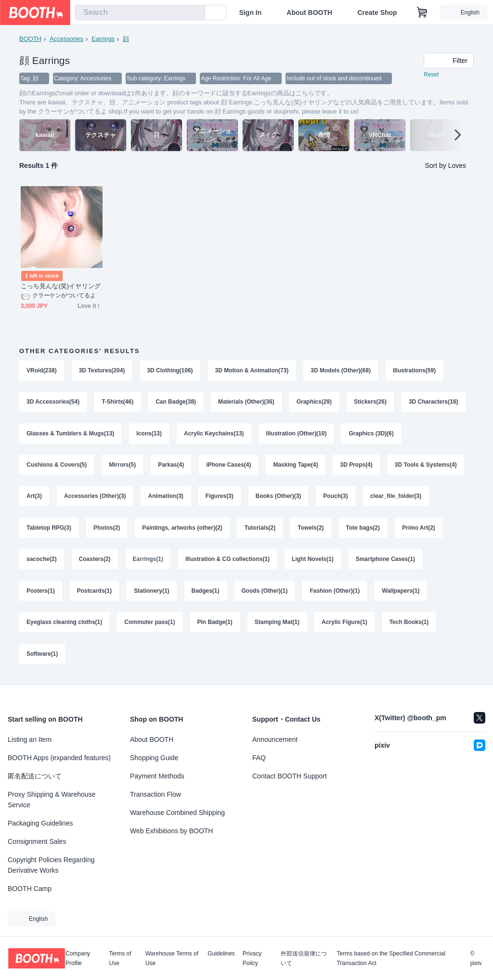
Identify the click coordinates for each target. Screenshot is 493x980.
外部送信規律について (304, 958)
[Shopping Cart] (422, 13)
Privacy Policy (252, 958)
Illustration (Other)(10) (297, 434)
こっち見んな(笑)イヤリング (61, 286)
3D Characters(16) (434, 403)
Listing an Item (30, 739)
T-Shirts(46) (117, 403)
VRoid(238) (42, 371)
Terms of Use (120, 958)
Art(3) (34, 498)
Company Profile (78, 958)
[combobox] (140, 13)
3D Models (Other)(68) (341, 371)
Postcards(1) (95, 593)
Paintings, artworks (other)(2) (182, 530)
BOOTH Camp (30, 889)
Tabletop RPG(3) (49, 530)
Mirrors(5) (122, 466)
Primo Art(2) (419, 530)
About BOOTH (309, 13)
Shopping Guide (154, 758)
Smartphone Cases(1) (385, 561)
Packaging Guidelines (40, 823)
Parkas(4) (171, 466)
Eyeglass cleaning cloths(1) (64, 625)
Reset (431, 75)
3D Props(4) (357, 466)
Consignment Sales (37, 841)
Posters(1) (41, 593)
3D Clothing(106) (170, 371)
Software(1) (42, 657)
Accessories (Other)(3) (95, 498)
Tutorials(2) (260, 530)
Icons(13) (149, 434)
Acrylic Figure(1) (344, 625)
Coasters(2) (95, 561)
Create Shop (377, 13)
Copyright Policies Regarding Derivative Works (51, 865)
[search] (195, 13)
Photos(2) (107, 530)
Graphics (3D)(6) (371, 434)
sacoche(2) (42, 561)
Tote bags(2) (363, 530)
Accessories (66, 39)
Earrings (103, 39)
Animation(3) (166, 498)
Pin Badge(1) (215, 625)
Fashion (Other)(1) (335, 593)
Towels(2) (311, 530)
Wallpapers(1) (401, 593)
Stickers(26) (370, 403)
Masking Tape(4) (296, 466)
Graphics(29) (314, 403)
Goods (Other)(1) (265, 593)
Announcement (275, 739)
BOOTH (30, 39)
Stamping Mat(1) (277, 625)
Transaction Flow (156, 794)
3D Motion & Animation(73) (252, 371)
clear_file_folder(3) (396, 498)
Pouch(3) (336, 498)
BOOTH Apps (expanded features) (59, 758)
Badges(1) (206, 593)
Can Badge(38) (176, 403)
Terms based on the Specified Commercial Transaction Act (391, 958)
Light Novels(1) (313, 561)
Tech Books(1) (409, 625)
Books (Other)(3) (279, 498)
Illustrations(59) (414, 371)
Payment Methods (157, 776)
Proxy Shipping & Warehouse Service (52, 800)
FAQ (259, 758)
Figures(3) (220, 498)
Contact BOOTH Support (290, 776)
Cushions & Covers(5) (57, 466)
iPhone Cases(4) (228, 466)
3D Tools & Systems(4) (426, 466)
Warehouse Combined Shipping (177, 813)
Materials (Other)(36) (246, 403)
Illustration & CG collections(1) (227, 561)
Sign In (251, 13)
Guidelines (221, 954)
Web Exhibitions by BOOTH (171, 831)
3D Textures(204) (102, 371)
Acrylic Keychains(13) (214, 434)
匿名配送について (35, 776)
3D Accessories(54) (53, 403)
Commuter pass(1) (149, 625)
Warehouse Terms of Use (172, 958)
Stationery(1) (151, 593)
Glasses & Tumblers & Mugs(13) (71, 434)
